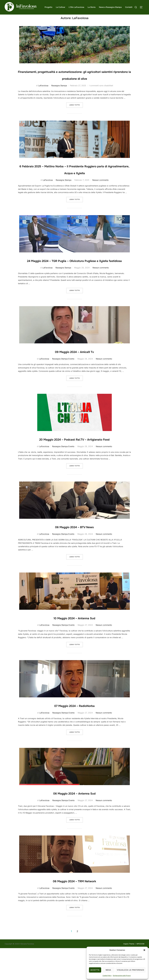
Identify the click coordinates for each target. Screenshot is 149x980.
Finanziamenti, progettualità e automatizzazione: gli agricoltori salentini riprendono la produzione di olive (74, 83)
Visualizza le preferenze (131, 970)
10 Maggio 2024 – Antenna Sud (74, 650)
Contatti (129, 7)
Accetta (95, 970)
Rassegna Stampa (59, 97)
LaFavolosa (43, 97)
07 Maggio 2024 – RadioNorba (74, 737)
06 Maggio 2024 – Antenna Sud (74, 825)
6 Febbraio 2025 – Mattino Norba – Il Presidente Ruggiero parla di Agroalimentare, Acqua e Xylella (74, 184)
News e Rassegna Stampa (110, 7)
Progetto (48, 7)
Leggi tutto (76, 116)
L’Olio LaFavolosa (76, 7)
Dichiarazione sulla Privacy (122, 976)
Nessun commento (100, 198)
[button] (144, 950)
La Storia (92, 7)
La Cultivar (61, 7)
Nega (108, 970)
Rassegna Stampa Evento (63, 384)
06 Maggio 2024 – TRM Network (74, 913)
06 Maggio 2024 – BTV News (74, 558)
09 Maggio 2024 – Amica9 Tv (74, 376)
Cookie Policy (107, 976)
